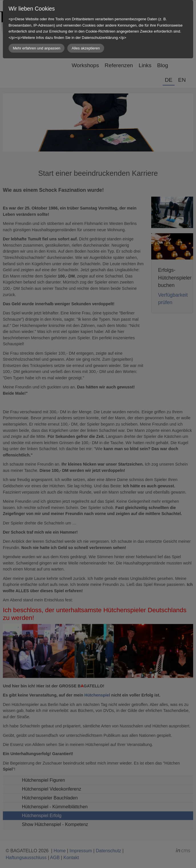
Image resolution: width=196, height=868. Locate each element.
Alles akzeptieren (86, 48)
